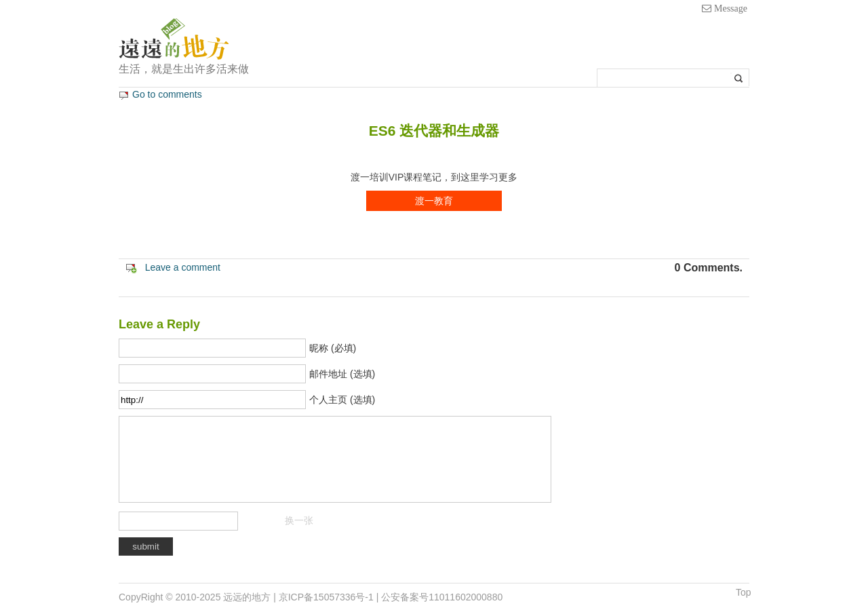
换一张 (299, 520)
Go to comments (167, 94)
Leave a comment (183, 267)
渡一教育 (434, 201)
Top (744, 592)
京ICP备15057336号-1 (326, 597)
